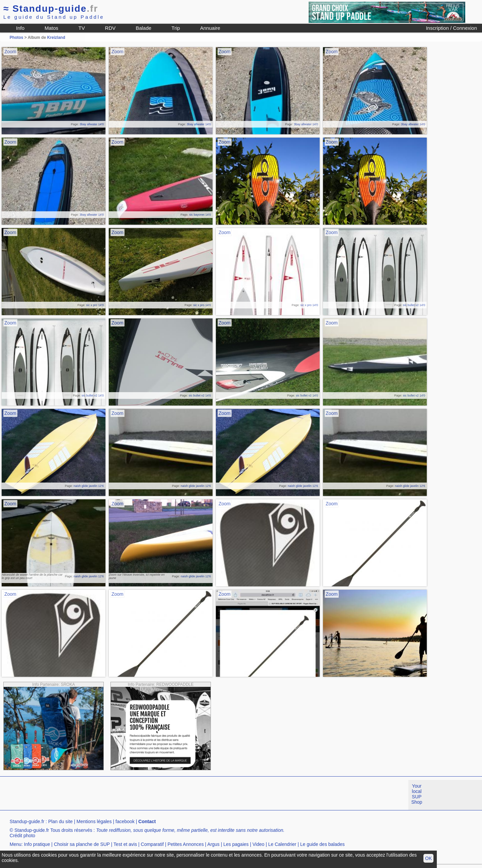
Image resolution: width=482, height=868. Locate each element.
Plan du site (60, 821)
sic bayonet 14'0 (200, 215)
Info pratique (37, 844)
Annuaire (210, 28)
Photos (17, 38)
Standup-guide (51, 9)
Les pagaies (236, 844)
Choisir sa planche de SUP (82, 844)
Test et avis (125, 844)
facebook (125, 821)
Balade (143, 28)
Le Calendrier (282, 844)
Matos (51, 28)
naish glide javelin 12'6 (89, 486)
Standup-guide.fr (27, 821)
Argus (213, 844)
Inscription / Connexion (451, 28)
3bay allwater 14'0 (92, 124)
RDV (110, 28)
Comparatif (152, 844)
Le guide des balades (323, 844)
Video (258, 844)
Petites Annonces (185, 844)
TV (82, 28)
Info (20, 28)
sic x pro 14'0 (95, 305)
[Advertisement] (122, 795)
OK (428, 858)
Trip (176, 28)
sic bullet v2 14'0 (414, 305)
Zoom (10, 52)
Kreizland (56, 38)
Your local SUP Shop (417, 794)
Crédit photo (22, 836)
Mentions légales (94, 821)
